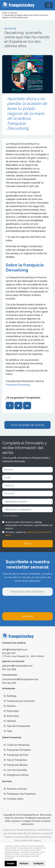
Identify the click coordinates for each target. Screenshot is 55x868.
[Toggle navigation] (49, 5)
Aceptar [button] (11, 863)
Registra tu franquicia (15, 837)
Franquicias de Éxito (16, 755)
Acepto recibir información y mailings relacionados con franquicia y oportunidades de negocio (29, 525)
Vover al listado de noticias (27, 425)
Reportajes (11, 711)
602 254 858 (9, 669)
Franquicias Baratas (16, 765)
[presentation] (24, 604)
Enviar (27, 544)
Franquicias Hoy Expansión (20, 794)
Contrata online (14, 799)
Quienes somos (35, 830)
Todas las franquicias (17, 745)
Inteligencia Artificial (16, 775)
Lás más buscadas (15, 770)
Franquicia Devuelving (18, 385)
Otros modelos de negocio (27, 840)
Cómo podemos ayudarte (38, 833)
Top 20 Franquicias (15, 760)
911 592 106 (9, 653)
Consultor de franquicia (14, 830)
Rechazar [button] (24, 863)
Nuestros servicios (15, 789)
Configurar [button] (38, 863)
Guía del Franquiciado (17, 726)
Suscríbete (28, 616)
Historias (10, 721)
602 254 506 (9, 683)
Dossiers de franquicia (38, 837)
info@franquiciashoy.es (15, 650)
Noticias (10, 706)
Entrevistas (11, 716)
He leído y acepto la (28, 534)
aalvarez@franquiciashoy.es (17, 666)
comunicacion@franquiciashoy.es (20, 679)
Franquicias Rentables (17, 750)
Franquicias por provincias (19, 701)
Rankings (10, 696)
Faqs (8, 731)
